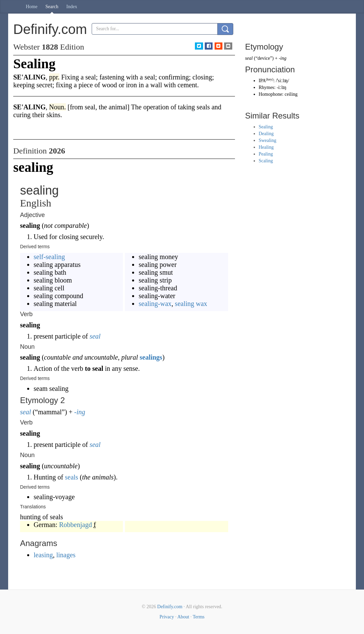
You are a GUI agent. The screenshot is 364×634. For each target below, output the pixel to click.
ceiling (291, 94)
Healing (266, 147)
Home (32, 7)
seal (95, 336)
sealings (151, 357)
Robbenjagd (76, 525)
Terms (198, 617)
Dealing (266, 134)
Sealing (266, 127)
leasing (43, 555)
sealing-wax (155, 304)
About (183, 617)
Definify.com (170, 607)
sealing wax (191, 304)
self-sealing (49, 257)
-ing (80, 412)
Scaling (266, 161)
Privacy (167, 617)
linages (66, 555)
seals (71, 477)
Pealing (266, 154)
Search (52, 7)
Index (72, 7)
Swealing (268, 140)
